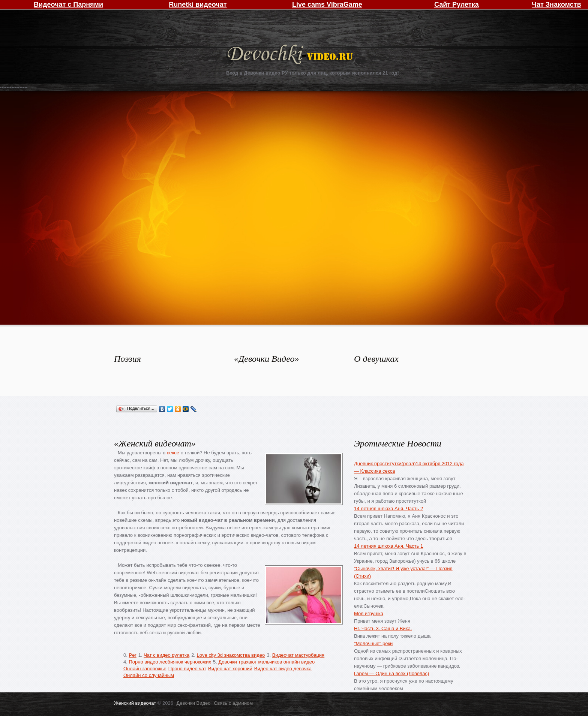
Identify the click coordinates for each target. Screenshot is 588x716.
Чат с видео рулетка (166, 655)
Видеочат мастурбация (298, 655)
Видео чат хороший (230, 669)
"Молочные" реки (373, 643)
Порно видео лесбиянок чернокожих (170, 662)
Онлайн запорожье (145, 669)
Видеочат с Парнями (68, 4)
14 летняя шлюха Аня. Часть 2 (388, 509)
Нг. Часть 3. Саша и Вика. (383, 628)
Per (132, 655)
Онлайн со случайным (149, 675)
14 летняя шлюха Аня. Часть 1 (388, 546)
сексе (173, 453)
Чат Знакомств (556, 4)
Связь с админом (233, 703)
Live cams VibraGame (327, 4)
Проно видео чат (187, 669)
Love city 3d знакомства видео (231, 655)
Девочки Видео (291, 55)
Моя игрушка (369, 613)
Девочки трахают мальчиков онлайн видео (266, 662)
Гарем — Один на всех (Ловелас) (391, 673)
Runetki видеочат (198, 4)
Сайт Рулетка (457, 4)
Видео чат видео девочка (283, 669)
